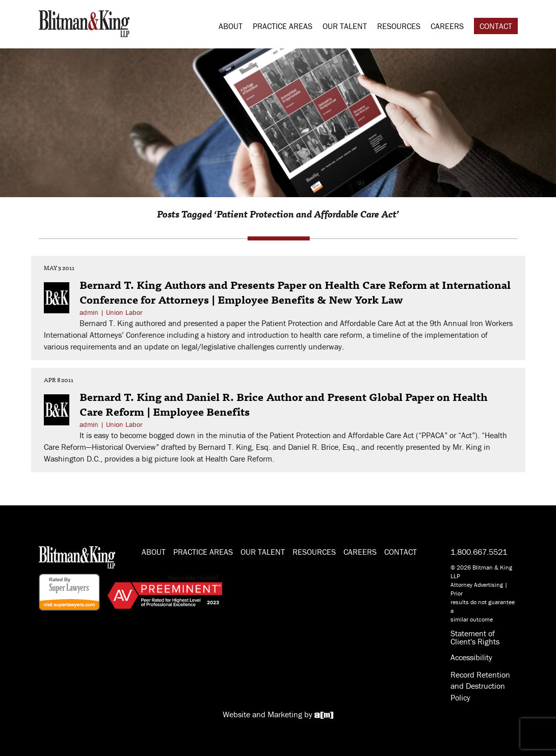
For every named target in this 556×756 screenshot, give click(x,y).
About (231, 26)
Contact (496, 26)
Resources (399, 26)
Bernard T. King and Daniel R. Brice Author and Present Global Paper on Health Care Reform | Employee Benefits (284, 404)
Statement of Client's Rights (475, 637)
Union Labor (124, 312)
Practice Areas (283, 26)
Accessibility (471, 657)
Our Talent (345, 26)
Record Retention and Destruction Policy (480, 686)
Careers (447, 26)
